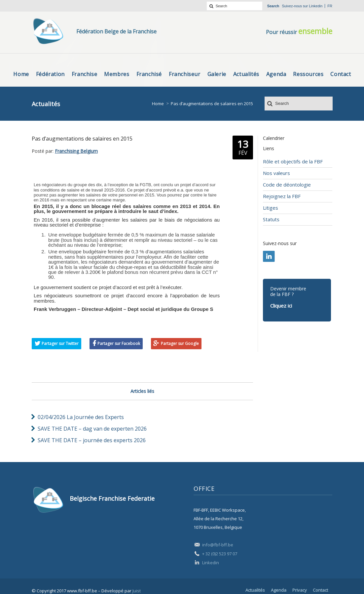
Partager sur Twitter (60, 343)
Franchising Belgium (76, 151)
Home (158, 104)
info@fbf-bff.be (218, 545)
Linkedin (316, 6)
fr (330, 6)
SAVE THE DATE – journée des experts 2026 (92, 440)
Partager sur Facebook (119, 343)
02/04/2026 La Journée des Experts (81, 417)
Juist (137, 591)
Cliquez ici (281, 306)
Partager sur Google (180, 343)
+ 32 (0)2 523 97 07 (220, 554)
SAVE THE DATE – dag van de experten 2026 (92, 429)
